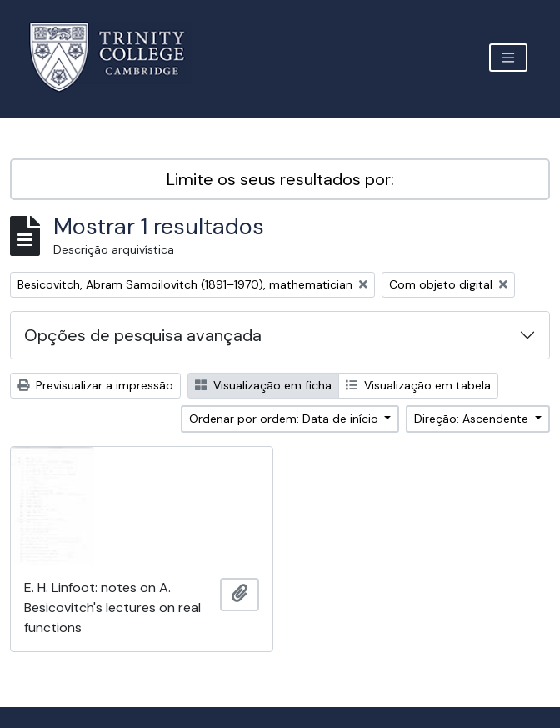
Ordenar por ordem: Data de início (285, 419)
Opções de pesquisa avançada (143, 335)
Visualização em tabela (418, 385)
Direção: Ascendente (473, 419)
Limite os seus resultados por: (280, 179)
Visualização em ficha (263, 385)
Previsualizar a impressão (95, 385)
